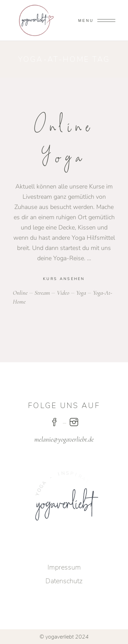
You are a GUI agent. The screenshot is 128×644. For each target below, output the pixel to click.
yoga (81, 293)
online (20, 293)
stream (42, 293)
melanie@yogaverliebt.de (64, 439)
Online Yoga (64, 142)
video (63, 293)
